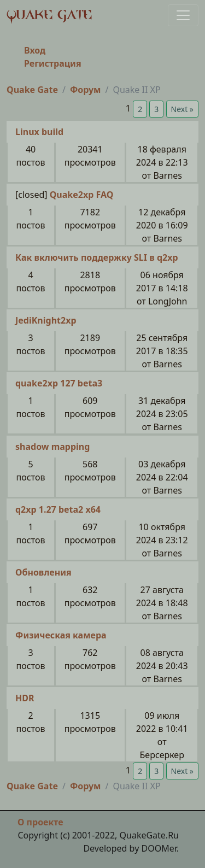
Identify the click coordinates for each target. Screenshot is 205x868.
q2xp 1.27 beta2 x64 (58, 509)
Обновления (43, 572)
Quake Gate (32, 90)
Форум (86, 90)
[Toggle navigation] (183, 15)
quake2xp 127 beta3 (59, 383)
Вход (35, 50)
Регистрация (53, 63)
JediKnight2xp (46, 320)
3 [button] (156, 109)
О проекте (40, 822)
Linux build (39, 132)
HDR (25, 698)
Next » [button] (182, 109)
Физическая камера (61, 635)
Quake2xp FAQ (82, 195)
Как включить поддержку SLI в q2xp (97, 257)
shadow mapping (52, 447)
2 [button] (140, 109)
